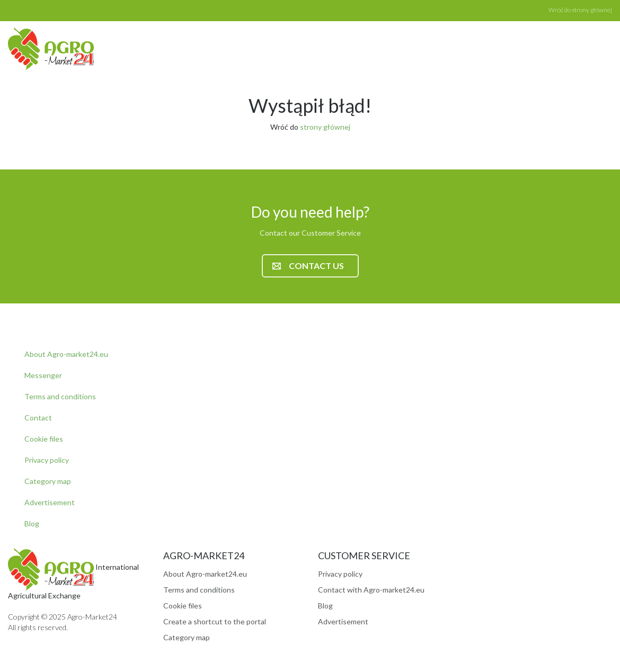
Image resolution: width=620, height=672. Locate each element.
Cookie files (44, 439)
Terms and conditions (60, 396)
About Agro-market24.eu (66, 354)
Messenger (43, 375)
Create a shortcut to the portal (215, 621)
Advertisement (50, 502)
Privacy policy (47, 460)
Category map (48, 481)
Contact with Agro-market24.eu (371, 590)
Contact (38, 418)
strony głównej (325, 127)
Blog (32, 523)
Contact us (308, 266)
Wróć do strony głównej (580, 10)
